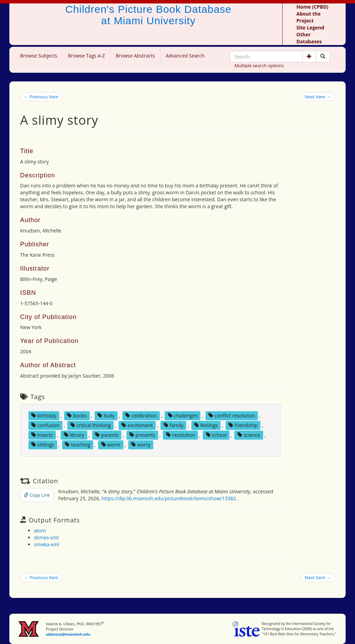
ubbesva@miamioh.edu (68, 634)
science (249, 435)
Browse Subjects (39, 56)
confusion (45, 425)
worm (111, 445)
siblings (43, 445)
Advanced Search (185, 56)
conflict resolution (232, 416)
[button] (309, 56)
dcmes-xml (46, 537)
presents (142, 435)
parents (107, 435)
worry (141, 445)
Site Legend (310, 28)
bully (106, 416)
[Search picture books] (323, 56)
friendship (243, 425)
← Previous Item (41, 97)
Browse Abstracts (135, 56)
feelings (206, 425)
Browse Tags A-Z (86, 56)
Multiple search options (259, 65)
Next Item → (318, 97)
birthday (44, 416)
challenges (183, 416)
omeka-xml (47, 544)
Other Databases (309, 38)
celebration (141, 416)
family (174, 425)
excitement (137, 425)
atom (40, 531)
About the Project (309, 17)
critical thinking (91, 425)
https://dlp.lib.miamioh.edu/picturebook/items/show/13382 (169, 498)
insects (42, 435)
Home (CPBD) (312, 7)
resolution (181, 435)
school (216, 435)
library (74, 435)
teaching (77, 445)
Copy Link (37, 495)
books (77, 416)
